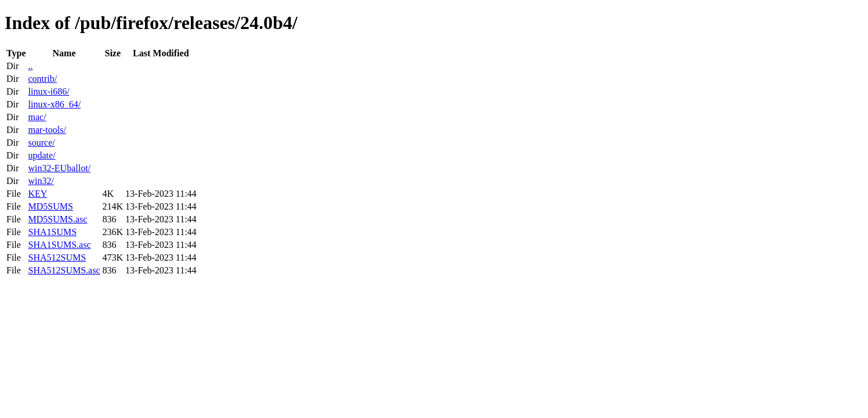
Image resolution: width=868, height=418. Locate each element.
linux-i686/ (48, 91)
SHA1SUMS (52, 232)
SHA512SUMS (57, 257)
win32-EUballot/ (59, 168)
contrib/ (42, 79)
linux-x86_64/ (54, 104)
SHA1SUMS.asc (59, 245)
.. (30, 66)
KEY (37, 194)
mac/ (37, 117)
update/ (41, 155)
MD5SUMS (50, 206)
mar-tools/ (47, 130)
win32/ (41, 181)
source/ (41, 143)
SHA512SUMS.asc (64, 270)
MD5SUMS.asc (57, 219)
